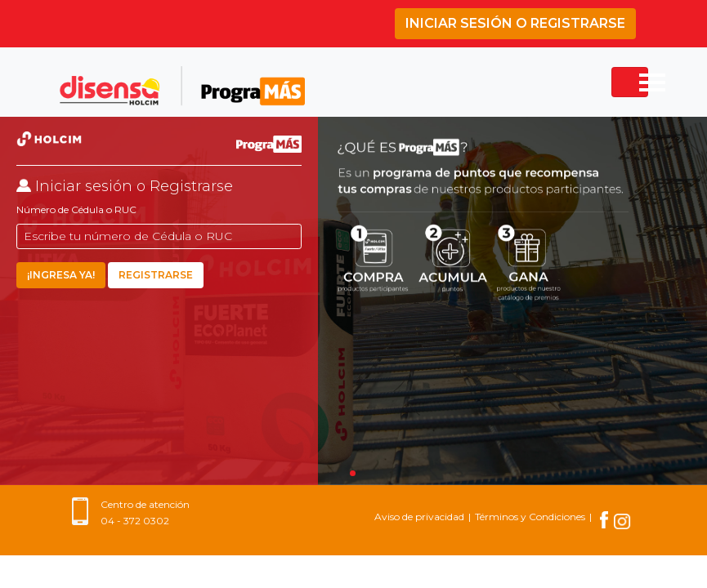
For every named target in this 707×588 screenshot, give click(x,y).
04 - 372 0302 (135, 521)
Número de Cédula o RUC (76, 209)
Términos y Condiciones (530, 517)
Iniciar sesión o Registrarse (515, 23)
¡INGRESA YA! (61, 275)
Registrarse (156, 275)
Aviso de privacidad (419, 517)
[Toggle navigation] (630, 82)
